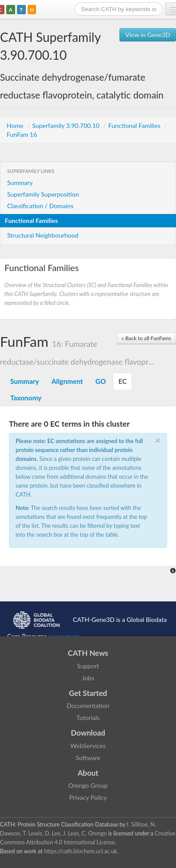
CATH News (88, 653)
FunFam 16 (22, 134)
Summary (20, 183)
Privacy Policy (88, 797)
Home (16, 125)
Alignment (67, 381)
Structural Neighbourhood (43, 235)
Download (88, 733)
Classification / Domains (40, 206)
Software (88, 758)
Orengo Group (88, 785)
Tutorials (88, 718)
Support (88, 666)
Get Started (88, 693)
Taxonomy (26, 398)
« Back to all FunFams (146, 338)
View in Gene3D (148, 35)
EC (123, 381)
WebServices (88, 746)
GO (101, 381)
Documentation (88, 706)
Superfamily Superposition (43, 194)
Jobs (88, 678)
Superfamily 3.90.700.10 (67, 125)
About (88, 773)
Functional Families (135, 125)
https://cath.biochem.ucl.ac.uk (81, 851)
